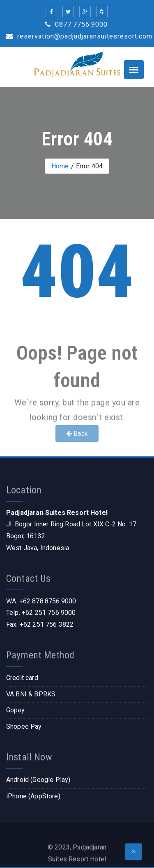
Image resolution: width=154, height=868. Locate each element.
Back (77, 434)
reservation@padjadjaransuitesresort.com (79, 36)
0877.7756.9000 (76, 24)
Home (60, 166)
